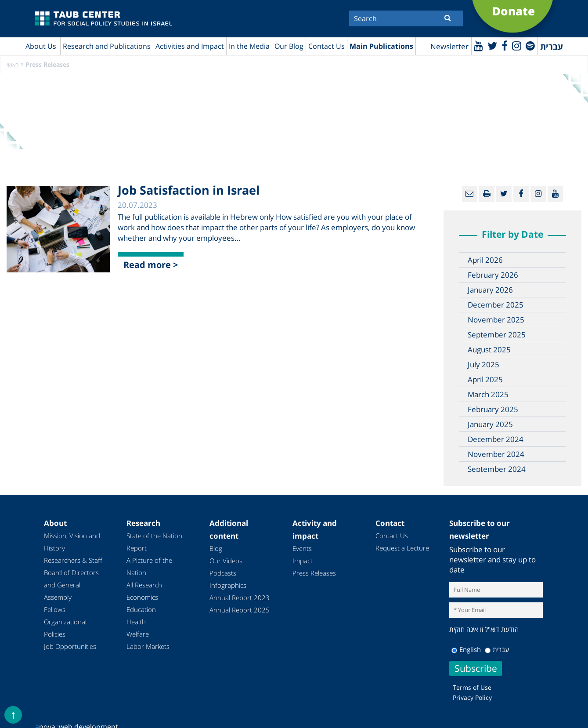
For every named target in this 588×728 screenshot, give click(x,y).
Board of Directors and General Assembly (71, 585)
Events (302, 548)
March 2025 (488, 394)
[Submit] (448, 18)
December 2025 (496, 305)
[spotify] (530, 45)
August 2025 (489, 350)
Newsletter (449, 46)
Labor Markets (148, 646)
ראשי (13, 65)
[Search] (406, 18)
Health (136, 622)
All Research (144, 585)
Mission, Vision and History (72, 542)
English (466, 649)
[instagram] (517, 45)
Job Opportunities (70, 646)
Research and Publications (107, 46)
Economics (142, 597)
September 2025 (497, 335)
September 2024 (497, 469)
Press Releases (314, 573)
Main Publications (381, 46)
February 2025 (493, 409)
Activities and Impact (190, 46)
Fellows (55, 609)
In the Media (249, 46)
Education (141, 609)
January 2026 (490, 290)
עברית (497, 649)
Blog (216, 548)
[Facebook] (505, 45)
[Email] (470, 194)
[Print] (487, 194)
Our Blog (289, 46)
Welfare (138, 634)
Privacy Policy (472, 697)
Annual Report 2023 (240, 598)
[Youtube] (478, 45)
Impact (303, 561)
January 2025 (490, 424)
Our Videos (226, 561)
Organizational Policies (65, 628)
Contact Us (326, 46)
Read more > (151, 265)
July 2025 (483, 364)
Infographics (228, 585)
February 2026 (493, 275)
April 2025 (485, 379)
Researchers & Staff (73, 560)
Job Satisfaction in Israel (189, 190)
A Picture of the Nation (149, 566)
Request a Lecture (402, 548)
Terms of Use (472, 687)
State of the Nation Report (154, 542)
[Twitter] (492, 45)
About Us (41, 46)
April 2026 (485, 260)
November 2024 (496, 454)
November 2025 (496, 320)
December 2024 (496, 439)
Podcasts (223, 573)
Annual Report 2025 (240, 610)
